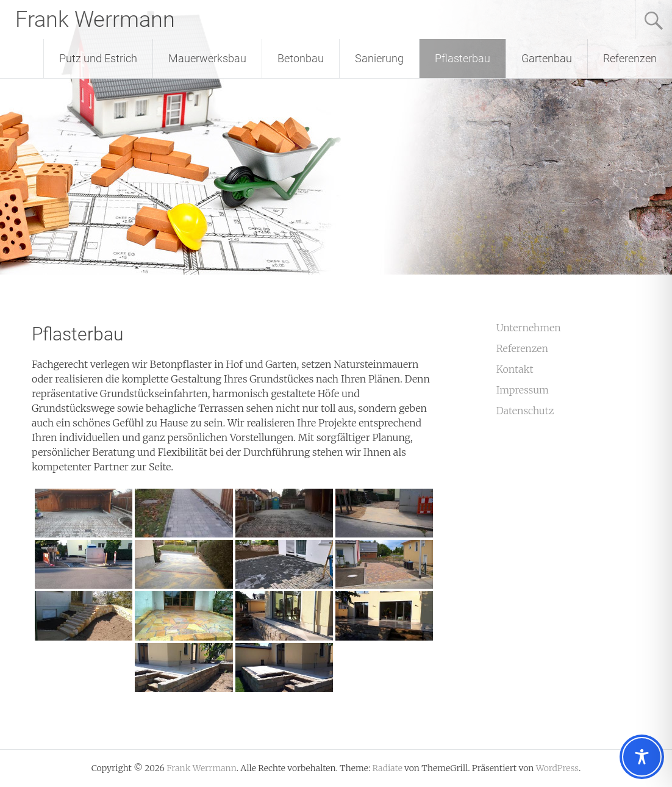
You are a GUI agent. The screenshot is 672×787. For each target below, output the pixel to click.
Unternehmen (529, 328)
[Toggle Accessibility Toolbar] (642, 757)
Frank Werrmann (95, 20)
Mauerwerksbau (207, 58)
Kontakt (515, 369)
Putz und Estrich (98, 58)
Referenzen (630, 58)
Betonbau (301, 58)
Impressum (523, 390)
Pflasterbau (463, 58)
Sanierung (379, 58)
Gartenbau (547, 58)
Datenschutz (525, 411)
